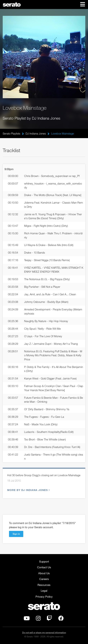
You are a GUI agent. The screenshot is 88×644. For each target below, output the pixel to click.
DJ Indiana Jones (36, 133)
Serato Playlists (11, 133)
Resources (44, 585)
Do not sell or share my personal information (44, 633)
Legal (44, 591)
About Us (44, 573)
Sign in (16, 534)
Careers (44, 579)
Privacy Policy (44, 597)
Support (44, 561)
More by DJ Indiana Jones (28, 490)
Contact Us (44, 567)
